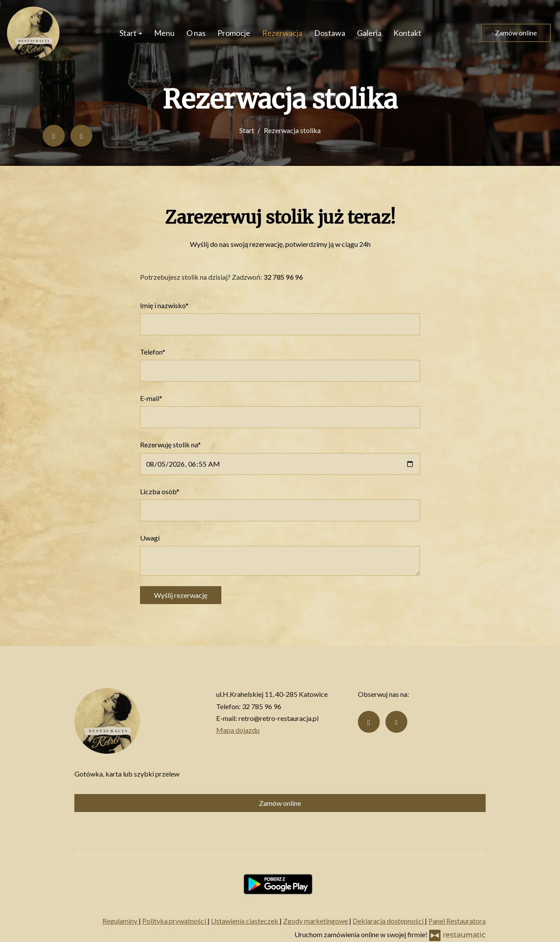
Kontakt (407, 33)
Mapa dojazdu (238, 730)
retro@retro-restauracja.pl (278, 718)
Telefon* (153, 352)
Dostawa (330, 33)
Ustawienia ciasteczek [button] (245, 921)
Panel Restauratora (457, 921)
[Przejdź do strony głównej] (33, 33)
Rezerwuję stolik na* (170, 445)
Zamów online (516, 33)
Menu (164, 33)
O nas (196, 33)
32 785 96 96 (262, 706)
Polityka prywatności (175, 921)
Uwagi (150, 538)
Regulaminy (121, 921)
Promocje (234, 33)
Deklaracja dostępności (389, 921)
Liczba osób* (160, 491)
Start (131, 33)
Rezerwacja (282, 33)
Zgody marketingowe (316, 921)
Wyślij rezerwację (181, 595)
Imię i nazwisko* (164, 305)
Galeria (369, 33)
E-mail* (151, 398)
